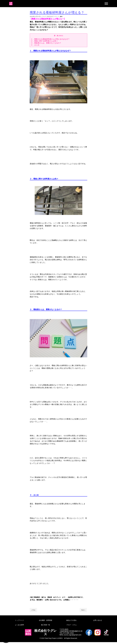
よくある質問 (19, 625)
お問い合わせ (98, 620)
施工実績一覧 (46, 625)
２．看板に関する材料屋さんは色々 (44, 41)
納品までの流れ (71, 620)
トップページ (19, 620)
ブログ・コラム (71, 625)
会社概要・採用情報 (46, 620)
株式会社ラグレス (53, 17)
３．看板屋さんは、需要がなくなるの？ (46, 43)
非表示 (61, 36)
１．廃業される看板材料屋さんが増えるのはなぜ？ (50, 39)
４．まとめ (35, 45)
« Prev (33, 610)
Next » (83, 610)
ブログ (44, 17)
